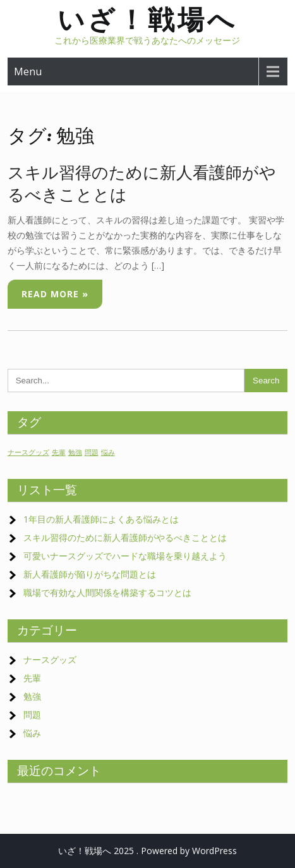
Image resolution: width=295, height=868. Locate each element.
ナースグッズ (50, 660)
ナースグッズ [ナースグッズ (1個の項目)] (28, 452)
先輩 (32, 678)
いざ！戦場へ (147, 19)
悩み (32, 733)
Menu (28, 71)
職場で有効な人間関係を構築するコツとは (107, 592)
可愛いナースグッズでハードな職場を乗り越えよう (129, 556)
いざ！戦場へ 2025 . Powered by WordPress (147, 851)
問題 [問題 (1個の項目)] (92, 452)
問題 (32, 715)
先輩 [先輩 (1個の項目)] (59, 452)
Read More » (55, 294)
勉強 (32, 696)
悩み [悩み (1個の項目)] (108, 452)
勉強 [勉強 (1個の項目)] (75, 452)
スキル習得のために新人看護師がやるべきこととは (125, 537)
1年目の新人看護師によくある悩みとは (101, 519)
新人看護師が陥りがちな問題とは (90, 574)
